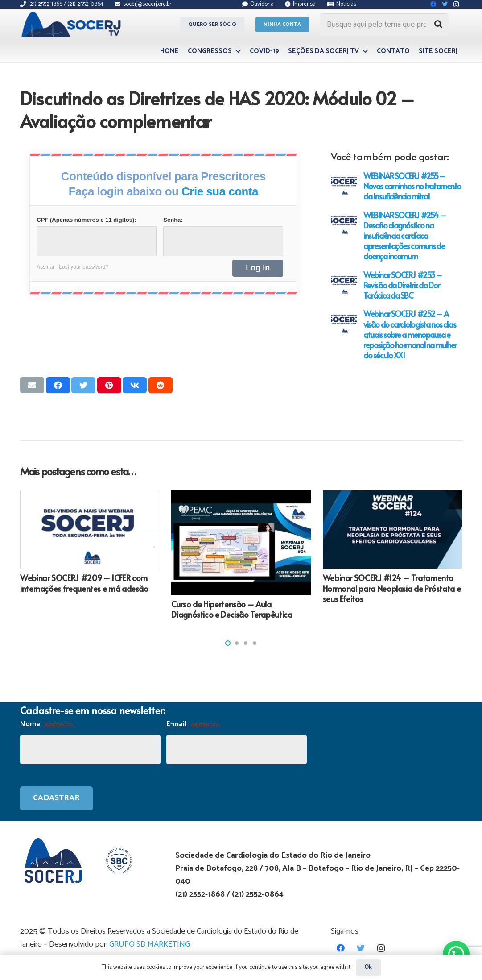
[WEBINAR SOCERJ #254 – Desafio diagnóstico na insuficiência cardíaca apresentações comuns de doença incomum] (344, 223)
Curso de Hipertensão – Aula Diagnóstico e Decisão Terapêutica (232, 609)
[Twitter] (361, 948)
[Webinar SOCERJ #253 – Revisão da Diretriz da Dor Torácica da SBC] (344, 283)
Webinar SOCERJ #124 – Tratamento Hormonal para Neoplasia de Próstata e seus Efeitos (392, 588)
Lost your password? (84, 267)
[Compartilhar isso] (58, 385)
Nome (47, 725)
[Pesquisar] (438, 25)
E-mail (193, 725)
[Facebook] (341, 948)
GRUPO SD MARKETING (150, 944)
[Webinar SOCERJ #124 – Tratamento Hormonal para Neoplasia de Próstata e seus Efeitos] (392, 530)
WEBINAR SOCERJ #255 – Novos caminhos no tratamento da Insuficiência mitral (412, 186)
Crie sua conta (220, 191)
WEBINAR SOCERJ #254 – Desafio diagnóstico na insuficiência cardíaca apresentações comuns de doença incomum (405, 236)
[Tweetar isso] (83, 385)
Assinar (45, 267)
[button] (228, 643)
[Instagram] (381, 948)
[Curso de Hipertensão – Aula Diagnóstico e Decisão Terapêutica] (241, 543)
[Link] (72, 25)
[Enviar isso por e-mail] (32, 385)
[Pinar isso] (109, 385)
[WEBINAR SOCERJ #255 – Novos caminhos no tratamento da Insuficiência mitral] (344, 184)
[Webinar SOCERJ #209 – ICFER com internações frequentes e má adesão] (90, 530)
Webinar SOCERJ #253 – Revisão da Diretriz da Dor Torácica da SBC (403, 285)
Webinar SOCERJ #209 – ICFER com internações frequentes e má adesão (84, 583)
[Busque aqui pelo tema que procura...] (384, 25)
